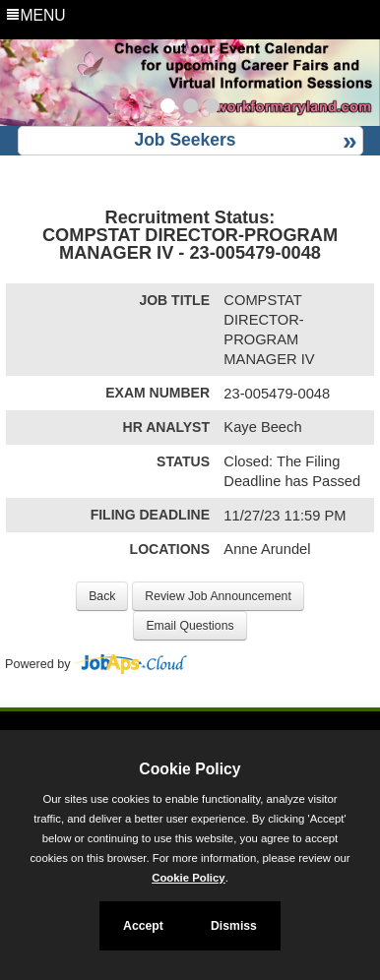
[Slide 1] (168, 108)
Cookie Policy (190, 769)
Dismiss (234, 926)
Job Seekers (185, 140)
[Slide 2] (190, 108)
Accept (143, 926)
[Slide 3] (212, 108)
